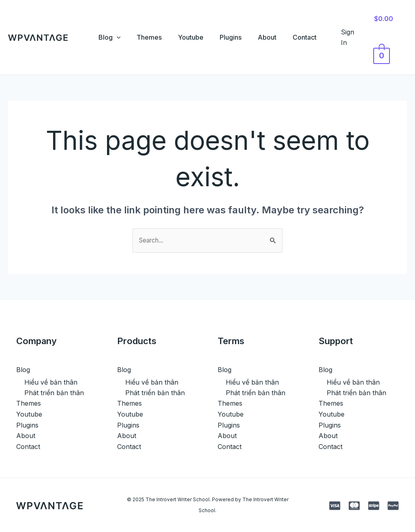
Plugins (232, 37)
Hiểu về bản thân (51, 382)
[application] (109, 37)
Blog (102, 37)
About (272, 37)
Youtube (189, 37)
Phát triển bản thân (54, 393)
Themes (144, 37)
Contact (313, 37)
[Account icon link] (357, 37)
